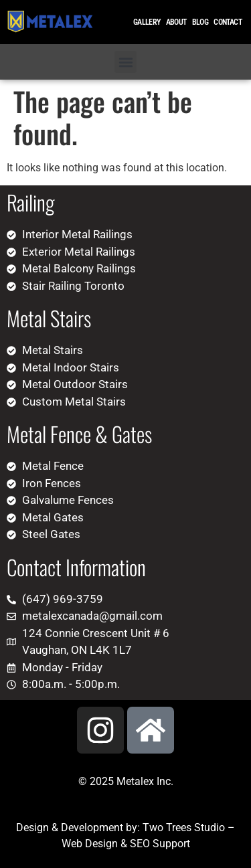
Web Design (90, 844)
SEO (140, 844)
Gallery (147, 22)
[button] (125, 62)
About (176, 22)
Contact (228, 22)
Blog (200, 22)
